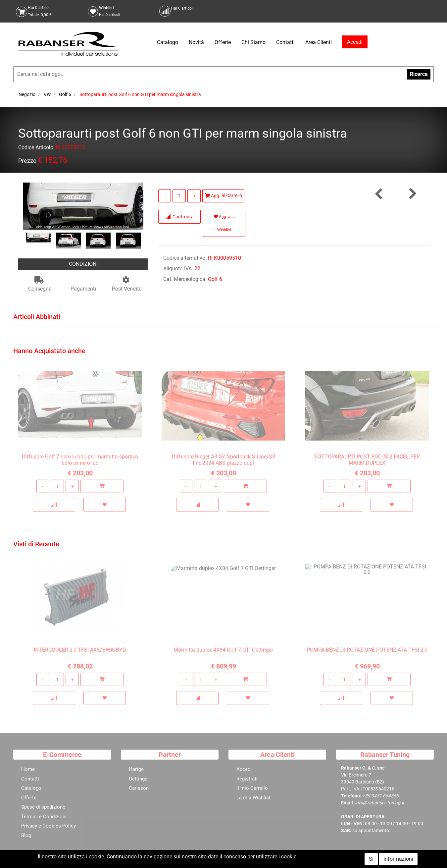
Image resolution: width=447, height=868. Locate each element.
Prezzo (27, 162)
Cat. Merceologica (184, 279)
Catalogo (168, 42)
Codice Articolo (36, 149)
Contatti (285, 42)
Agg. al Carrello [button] (223, 195)
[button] (412, 194)
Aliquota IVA (177, 269)
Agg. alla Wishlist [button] (224, 223)
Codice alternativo (184, 258)
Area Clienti (319, 42)
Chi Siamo (253, 42)
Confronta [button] (180, 217)
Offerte (223, 42)
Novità (196, 42)
